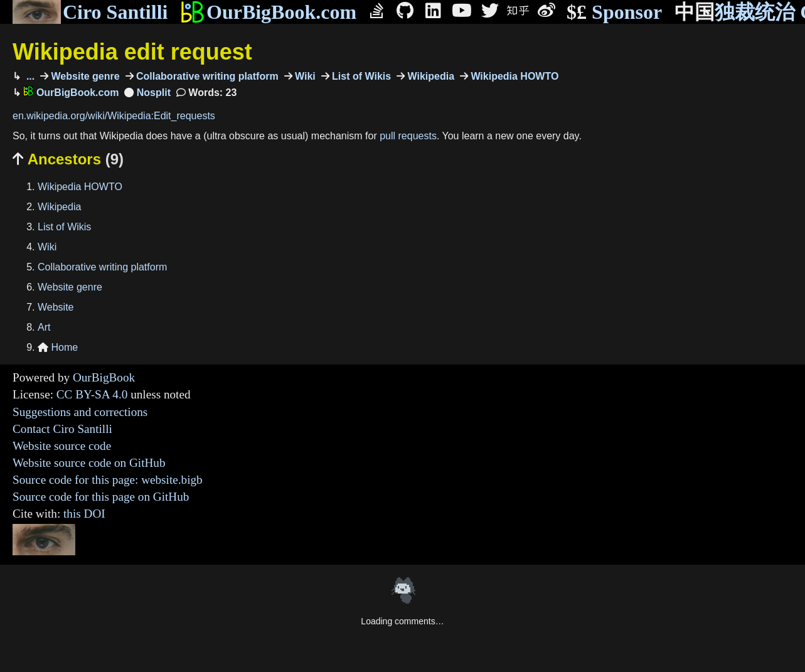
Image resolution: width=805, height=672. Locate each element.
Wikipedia (429, 76)
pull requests (408, 136)
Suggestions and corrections (80, 412)
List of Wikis (360, 76)
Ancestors (68, 159)
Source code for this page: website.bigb (108, 480)
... (29, 76)
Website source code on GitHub (89, 463)
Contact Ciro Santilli (62, 429)
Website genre (84, 76)
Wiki (304, 76)
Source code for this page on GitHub (101, 497)
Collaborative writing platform (206, 76)
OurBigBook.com (268, 12)
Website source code (62, 446)
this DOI (84, 514)
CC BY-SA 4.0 (92, 394)
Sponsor (614, 12)
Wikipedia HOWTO (513, 76)
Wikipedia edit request (132, 52)
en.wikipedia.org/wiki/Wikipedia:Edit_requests (114, 116)
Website (56, 307)
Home (58, 347)
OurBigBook (104, 377)
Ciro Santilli (90, 12)
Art (44, 327)
